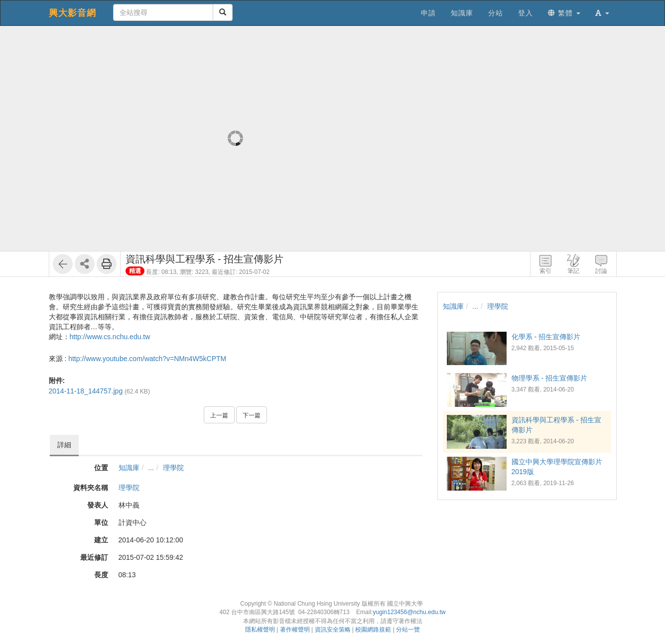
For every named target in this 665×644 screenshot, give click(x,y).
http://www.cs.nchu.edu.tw (110, 337)
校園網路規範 (373, 630)
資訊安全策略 (333, 630)
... (151, 468)
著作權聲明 (295, 630)
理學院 (173, 468)
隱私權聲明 (260, 630)
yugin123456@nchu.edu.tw (409, 612)
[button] (602, 13)
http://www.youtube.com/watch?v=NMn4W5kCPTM (147, 359)
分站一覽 (408, 630)
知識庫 (129, 468)
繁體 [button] (564, 13)
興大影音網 (72, 13)
